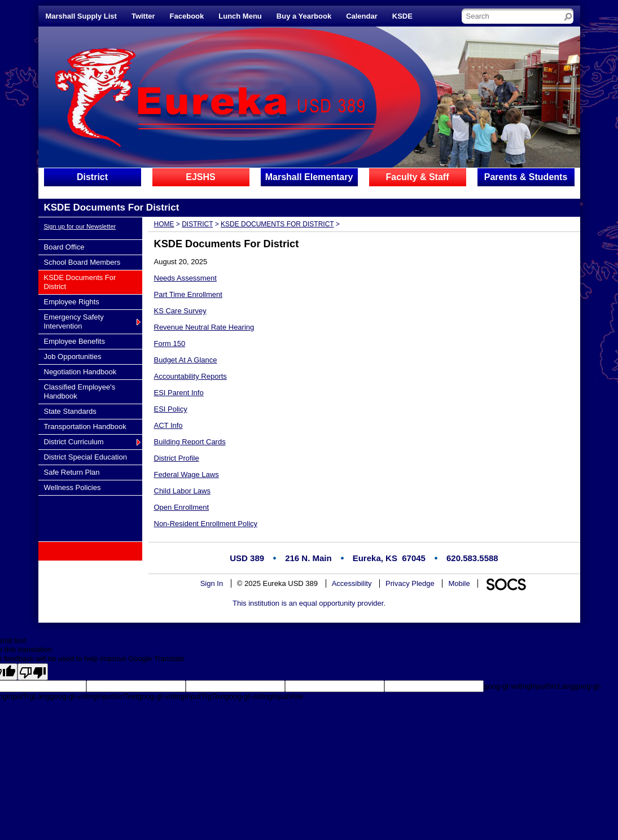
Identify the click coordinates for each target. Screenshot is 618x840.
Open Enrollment (182, 507)
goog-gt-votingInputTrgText (181, 696)
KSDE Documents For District (277, 224)
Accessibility (352, 583)
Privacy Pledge (410, 583)
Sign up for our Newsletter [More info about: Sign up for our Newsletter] (80, 226)
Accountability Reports (190, 376)
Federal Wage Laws (187, 474)
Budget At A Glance (186, 360)
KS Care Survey (180, 311)
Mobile (459, 583)
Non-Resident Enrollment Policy (206, 524)
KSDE (402, 16)
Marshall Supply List (81, 16)
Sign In (212, 583)
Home (164, 224)
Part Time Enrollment (188, 294)
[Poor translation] (33, 672)
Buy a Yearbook (304, 16)
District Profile (177, 458)
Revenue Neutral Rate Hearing (204, 327)
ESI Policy (171, 409)
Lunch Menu (240, 16)
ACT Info (168, 425)
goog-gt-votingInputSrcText (94, 696)
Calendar (362, 16)
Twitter (143, 16)
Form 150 (170, 344)
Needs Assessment (185, 278)
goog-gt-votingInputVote (264, 696)
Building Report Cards (190, 442)
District (197, 224)
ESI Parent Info (179, 393)
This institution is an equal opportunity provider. (309, 603)
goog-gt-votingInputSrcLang (529, 686)
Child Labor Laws (182, 491)
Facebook (187, 16)
